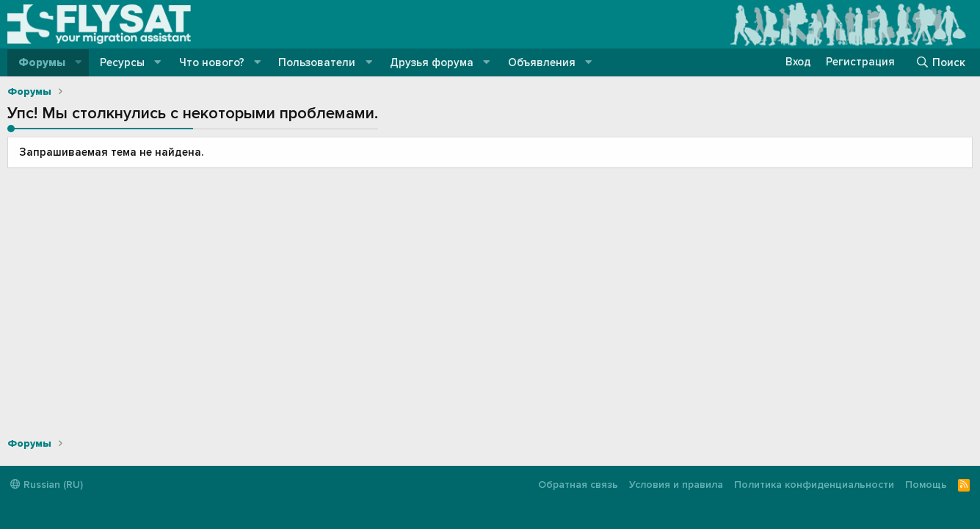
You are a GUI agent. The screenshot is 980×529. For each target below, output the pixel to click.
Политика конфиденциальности (814, 485)
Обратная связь (578, 485)
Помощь (926, 485)
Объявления (542, 62)
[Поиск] (940, 62)
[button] (79, 63)
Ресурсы (122, 62)
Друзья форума (432, 62)
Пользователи (317, 62)
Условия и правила (676, 485)
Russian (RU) (47, 485)
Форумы (42, 62)
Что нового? (212, 62)
